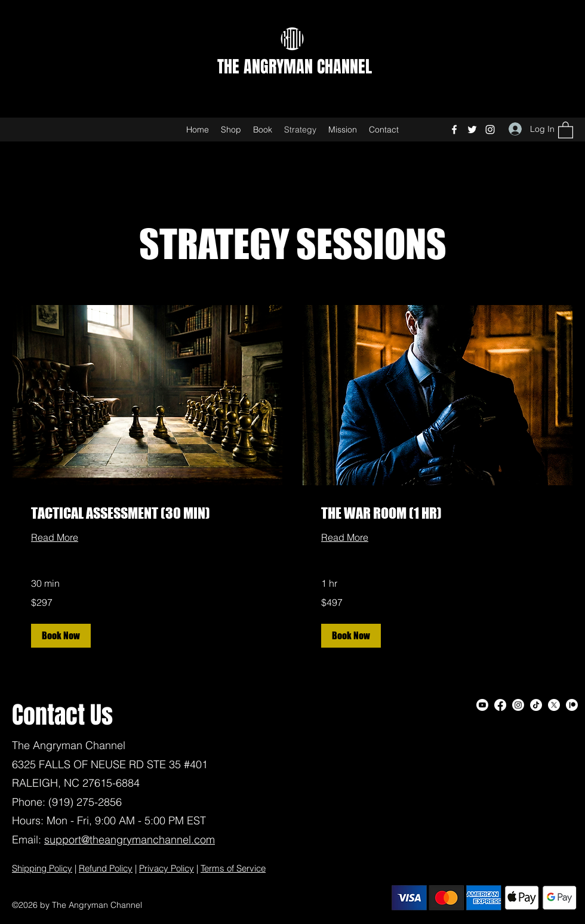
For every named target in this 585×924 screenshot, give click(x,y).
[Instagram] (490, 130)
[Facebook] (454, 130)
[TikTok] (536, 705)
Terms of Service (233, 868)
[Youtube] (482, 705)
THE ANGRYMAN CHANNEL (295, 67)
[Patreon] (572, 705)
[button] (566, 130)
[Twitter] (472, 130)
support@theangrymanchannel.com (130, 840)
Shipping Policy (42, 868)
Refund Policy (106, 868)
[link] (147, 513)
